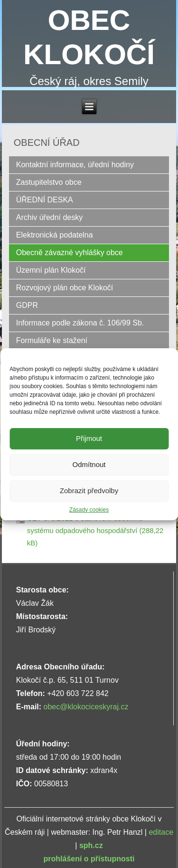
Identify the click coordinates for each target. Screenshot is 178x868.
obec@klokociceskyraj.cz (86, 707)
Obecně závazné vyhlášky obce (70, 253)
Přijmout (89, 438)
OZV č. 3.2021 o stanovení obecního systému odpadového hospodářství (85, 524)
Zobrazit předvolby (89, 491)
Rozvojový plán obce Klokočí (65, 288)
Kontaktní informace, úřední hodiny (75, 165)
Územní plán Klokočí (51, 270)
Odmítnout (89, 464)
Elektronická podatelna (55, 235)
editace (161, 832)
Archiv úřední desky (50, 217)
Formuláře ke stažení (52, 340)
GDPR (27, 305)
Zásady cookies (89, 510)
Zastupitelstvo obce (49, 182)
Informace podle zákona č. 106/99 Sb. (80, 323)
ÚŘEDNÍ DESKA (45, 200)
